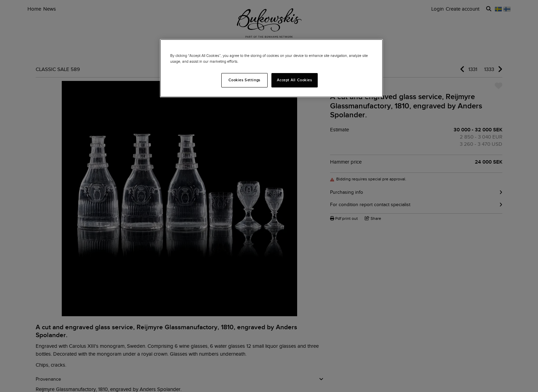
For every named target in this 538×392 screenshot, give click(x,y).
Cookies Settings (244, 80)
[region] (271, 68)
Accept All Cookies (294, 80)
